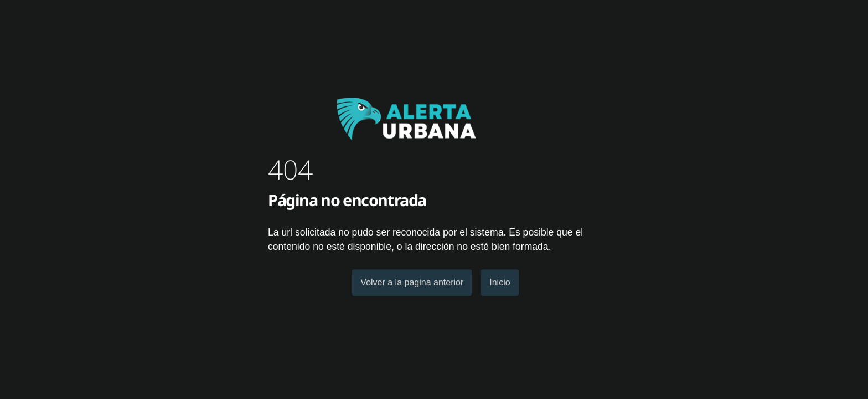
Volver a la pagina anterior (412, 282)
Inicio (500, 282)
